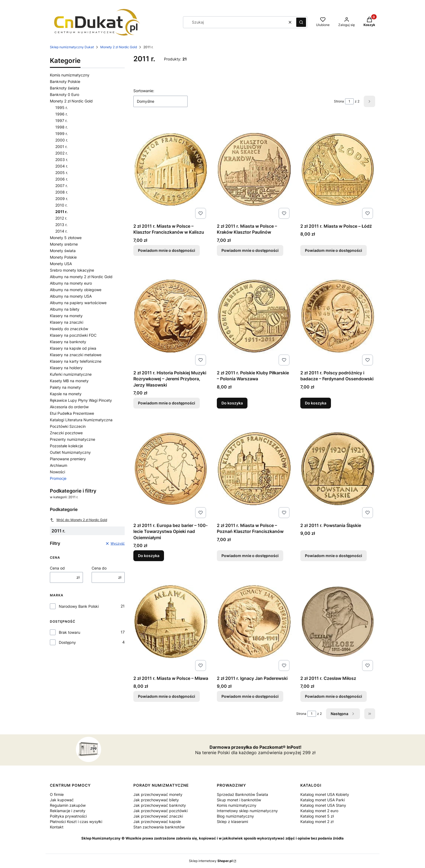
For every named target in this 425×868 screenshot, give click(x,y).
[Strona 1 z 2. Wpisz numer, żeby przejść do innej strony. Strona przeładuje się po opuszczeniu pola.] (349, 101)
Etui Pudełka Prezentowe (72, 413)
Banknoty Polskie (65, 81)
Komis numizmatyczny (70, 75)
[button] (301, 22)
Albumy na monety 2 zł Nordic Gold (81, 277)
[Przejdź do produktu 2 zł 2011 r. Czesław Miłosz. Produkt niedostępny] (338, 622)
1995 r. (62, 107)
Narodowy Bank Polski (79, 606)
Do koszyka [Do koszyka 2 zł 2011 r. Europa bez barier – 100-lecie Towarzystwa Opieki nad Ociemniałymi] (149, 556)
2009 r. (62, 199)
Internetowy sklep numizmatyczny (247, 811)
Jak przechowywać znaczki (158, 816)
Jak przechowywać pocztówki (160, 811)
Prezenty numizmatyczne (73, 439)
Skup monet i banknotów (239, 800)
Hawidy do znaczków (69, 329)
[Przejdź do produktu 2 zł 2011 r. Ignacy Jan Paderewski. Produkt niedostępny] (254, 622)
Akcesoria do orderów (69, 407)
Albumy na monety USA (71, 296)
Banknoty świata (65, 88)
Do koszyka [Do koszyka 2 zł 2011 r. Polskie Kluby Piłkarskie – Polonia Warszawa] (232, 403)
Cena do (99, 568)
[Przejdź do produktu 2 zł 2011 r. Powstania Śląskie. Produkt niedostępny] (338, 469)
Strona (339, 101)
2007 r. (62, 186)
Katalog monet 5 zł (317, 816)
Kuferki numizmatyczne (71, 374)
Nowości (57, 472)
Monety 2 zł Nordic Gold (119, 47)
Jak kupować (62, 800)
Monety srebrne (64, 244)
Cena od (57, 568)
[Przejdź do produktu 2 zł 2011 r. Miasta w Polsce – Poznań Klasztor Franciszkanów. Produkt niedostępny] (254, 469)
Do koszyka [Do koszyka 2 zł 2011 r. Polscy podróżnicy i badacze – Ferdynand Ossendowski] (316, 403)
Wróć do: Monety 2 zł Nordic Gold (78, 520)
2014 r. (61, 231)
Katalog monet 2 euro (319, 811)
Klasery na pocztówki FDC (73, 335)
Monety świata (63, 251)
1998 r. (62, 127)
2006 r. (62, 179)
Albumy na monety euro (71, 283)
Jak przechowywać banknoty (160, 805)
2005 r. (62, 173)
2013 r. (61, 225)
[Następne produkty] (343, 714)
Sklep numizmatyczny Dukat (72, 47)
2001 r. (61, 147)
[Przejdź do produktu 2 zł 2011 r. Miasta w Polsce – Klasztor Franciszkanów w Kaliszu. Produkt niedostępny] (171, 169)
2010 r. (61, 205)
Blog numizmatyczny (235, 816)
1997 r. (61, 120)
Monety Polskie (63, 257)
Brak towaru (70, 632)
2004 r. (62, 166)
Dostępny (67, 642)
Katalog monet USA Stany (323, 805)
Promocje (58, 478)
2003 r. (62, 160)
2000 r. (62, 140)
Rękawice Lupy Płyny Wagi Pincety (81, 400)
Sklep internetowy (211, 861)
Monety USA (61, 264)
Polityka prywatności (68, 816)
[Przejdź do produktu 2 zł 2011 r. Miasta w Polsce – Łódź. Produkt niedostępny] (338, 169)
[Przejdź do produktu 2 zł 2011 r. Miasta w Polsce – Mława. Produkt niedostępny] (171, 622)
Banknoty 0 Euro (65, 94)
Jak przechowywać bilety (156, 800)
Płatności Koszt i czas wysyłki (76, 822)
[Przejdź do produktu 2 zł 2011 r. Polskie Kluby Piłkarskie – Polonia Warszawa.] (254, 316)
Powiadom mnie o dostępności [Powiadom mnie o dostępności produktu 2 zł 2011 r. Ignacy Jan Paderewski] (250, 696)
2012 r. (61, 218)
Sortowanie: (144, 91)
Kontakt (57, 827)
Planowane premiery (68, 459)
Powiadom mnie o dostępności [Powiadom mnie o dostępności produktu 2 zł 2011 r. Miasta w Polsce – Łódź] (334, 250)
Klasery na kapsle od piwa (73, 348)
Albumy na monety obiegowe (76, 290)
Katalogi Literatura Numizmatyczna (81, 420)
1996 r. (62, 114)
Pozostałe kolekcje (66, 446)
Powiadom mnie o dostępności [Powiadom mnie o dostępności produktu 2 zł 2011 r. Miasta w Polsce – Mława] (167, 696)
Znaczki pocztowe (66, 433)
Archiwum (59, 465)
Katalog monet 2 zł (317, 822)
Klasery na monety (66, 316)
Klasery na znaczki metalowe (76, 355)
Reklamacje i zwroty (68, 811)
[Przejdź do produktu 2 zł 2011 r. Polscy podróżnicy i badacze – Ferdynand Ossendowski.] (338, 316)
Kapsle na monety (66, 394)
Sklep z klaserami (232, 822)
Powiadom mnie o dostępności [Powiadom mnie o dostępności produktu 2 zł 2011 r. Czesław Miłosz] (334, 696)
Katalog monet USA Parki (323, 800)
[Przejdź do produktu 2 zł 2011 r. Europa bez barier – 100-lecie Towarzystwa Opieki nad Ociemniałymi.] (171, 469)
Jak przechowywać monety (158, 794)
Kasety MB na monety (69, 381)
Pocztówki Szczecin (68, 426)
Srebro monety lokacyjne (72, 270)
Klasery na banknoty (68, 342)
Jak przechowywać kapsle (157, 822)
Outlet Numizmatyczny (70, 452)
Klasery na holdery (66, 368)
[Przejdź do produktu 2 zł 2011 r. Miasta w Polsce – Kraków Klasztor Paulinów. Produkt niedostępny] (254, 169)
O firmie (57, 794)
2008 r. (62, 192)
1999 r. (62, 134)
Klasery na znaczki (67, 322)
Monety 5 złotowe (66, 238)
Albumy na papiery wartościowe (78, 303)
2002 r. (62, 153)
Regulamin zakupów (68, 805)
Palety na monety (65, 387)
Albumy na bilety (65, 309)
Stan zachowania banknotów (159, 827)
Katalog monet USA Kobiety (325, 794)
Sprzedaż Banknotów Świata (242, 794)
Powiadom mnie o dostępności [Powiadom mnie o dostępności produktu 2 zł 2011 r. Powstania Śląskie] (334, 556)
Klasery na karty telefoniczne (76, 361)
